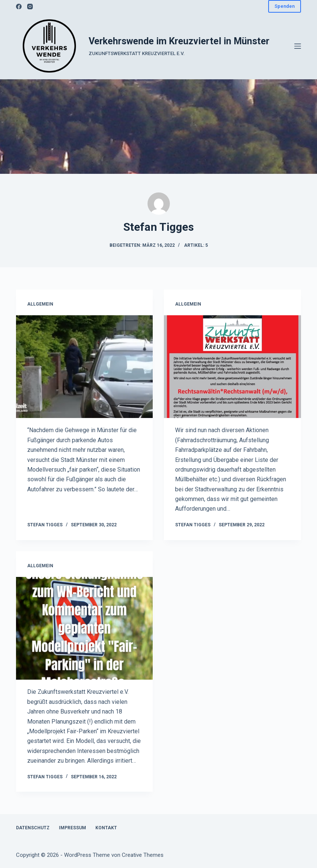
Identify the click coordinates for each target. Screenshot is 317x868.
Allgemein (40, 304)
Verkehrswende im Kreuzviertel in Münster (179, 41)
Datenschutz (33, 828)
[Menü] (298, 46)
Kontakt (106, 828)
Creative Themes (143, 855)
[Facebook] (19, 7)
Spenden (285, 6)
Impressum (72, 828)
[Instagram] (30, 7)
